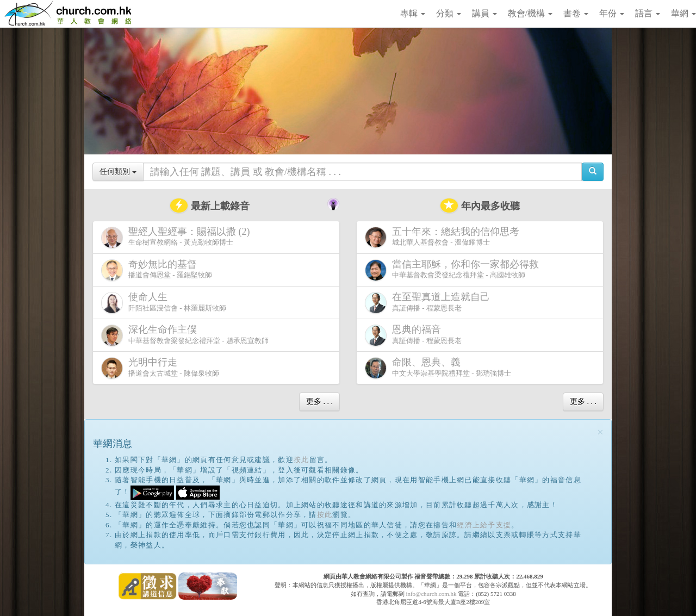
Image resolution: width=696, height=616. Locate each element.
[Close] (600, 433)
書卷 (576, 13)
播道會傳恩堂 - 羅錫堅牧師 (157, 270)
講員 (484, 13)
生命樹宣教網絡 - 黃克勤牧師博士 (178, 237)
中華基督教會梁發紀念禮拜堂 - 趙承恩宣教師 (185, 335)
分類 (449, 13)
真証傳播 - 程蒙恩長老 (430, 303)
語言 (648, 13)
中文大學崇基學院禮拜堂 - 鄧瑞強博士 (438, 368)
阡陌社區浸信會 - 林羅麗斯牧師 (164, 303)
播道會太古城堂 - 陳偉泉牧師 (160, 368)
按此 (302, 460)
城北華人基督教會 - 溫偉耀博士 (444, 237)
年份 (612, 13)
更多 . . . (319, 402)
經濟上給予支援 (484, 525)
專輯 (413, 13)
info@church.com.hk (431, 594)
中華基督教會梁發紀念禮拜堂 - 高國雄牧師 (454, 270)
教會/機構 (530, 13)
